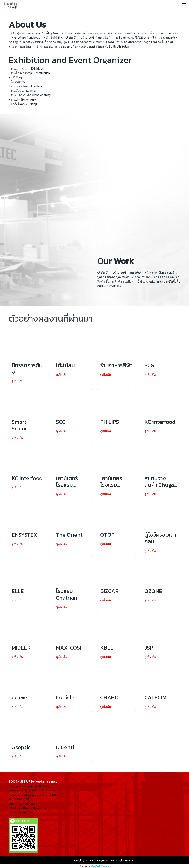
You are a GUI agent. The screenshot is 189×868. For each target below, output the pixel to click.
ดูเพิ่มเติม (18, 381)
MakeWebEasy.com (100, 866)
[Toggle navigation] (184, 5)
